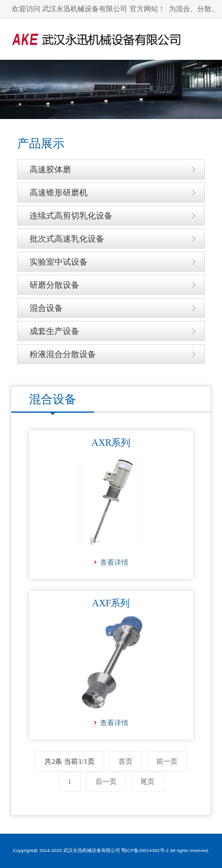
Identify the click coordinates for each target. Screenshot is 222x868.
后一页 (106, 782)
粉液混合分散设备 (63, 354)
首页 (126, 761)
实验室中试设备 (59, 262)
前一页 (167, 761)
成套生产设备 (54, 331)
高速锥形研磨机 (59, 192)
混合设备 (46, 308)
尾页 (147, 782)
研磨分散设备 (54, 285)
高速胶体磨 (50, 169)
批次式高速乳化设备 (67, 239)
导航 (201, 80)
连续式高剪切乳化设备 (71, 216)
